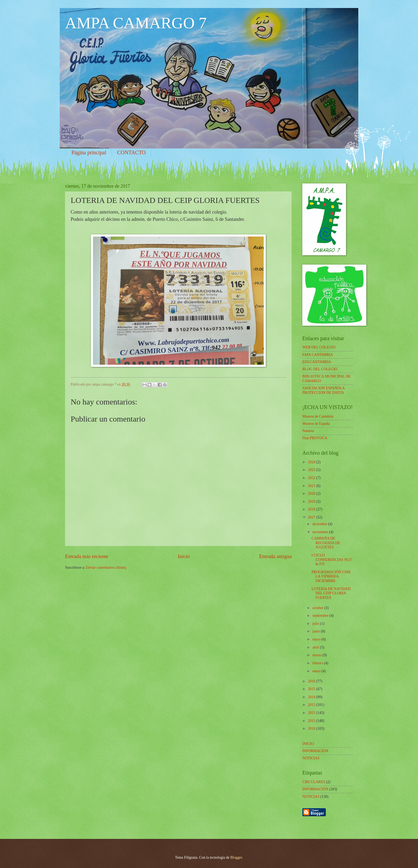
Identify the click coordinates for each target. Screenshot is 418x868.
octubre (318, 608)
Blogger (236, 857)
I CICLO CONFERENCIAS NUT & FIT (331, 560)
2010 (312, 728)
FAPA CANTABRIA (318, 355)
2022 (312, 478)
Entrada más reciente (87, 556)
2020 (312, 494)
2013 (312, 705)
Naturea (308, 431)
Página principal (89, 152)
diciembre (320, 524)
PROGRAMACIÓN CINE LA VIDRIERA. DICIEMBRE (331, 576)
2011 (312, 721)
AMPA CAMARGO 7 (136, 23)
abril (316, 647)
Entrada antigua (275, 556)
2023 (312, 470)
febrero (318, 663)
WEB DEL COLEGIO (319, 347)
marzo (317, 655)
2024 (312, 462)
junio (317, 631)
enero (317, 671)
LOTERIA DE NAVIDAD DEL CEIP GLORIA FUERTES (331, 593)
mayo (317, 639)
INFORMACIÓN (315, 789)
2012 (312, 713)
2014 (312, 697)
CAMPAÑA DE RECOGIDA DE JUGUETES (326, 543)
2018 (312, 509)
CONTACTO (132, 152)
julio (316, 624)
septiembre (321, 616)
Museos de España (316, 424)
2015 (312, 689)
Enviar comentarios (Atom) (106, 567)
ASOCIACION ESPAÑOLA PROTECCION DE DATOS (323, 390)
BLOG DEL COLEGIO (320, 369)
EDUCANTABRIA (317, 362)
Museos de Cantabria (318, 416)
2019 (312, 502)
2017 (312, 517)
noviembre (321, 532)
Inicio (184, 556)
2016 (312, 681)
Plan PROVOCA (315, 438)
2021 (312, 486)
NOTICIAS (311, 797)
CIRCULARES (314, 782)
